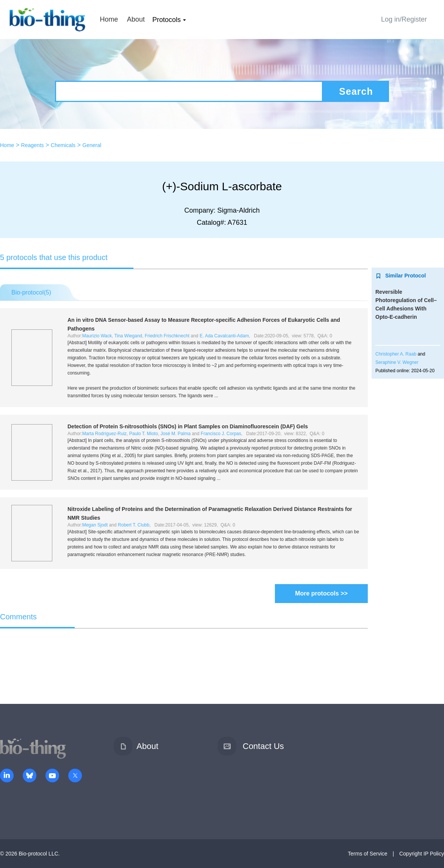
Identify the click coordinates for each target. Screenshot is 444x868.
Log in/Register (404, 19)
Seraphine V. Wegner (397, 362)
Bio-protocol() (31, 292)
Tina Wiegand (128, 336)
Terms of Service (367, 854)
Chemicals (63, 145)
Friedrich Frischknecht (167, 336)
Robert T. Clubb (134, 525)
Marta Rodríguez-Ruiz (104, 434)
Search (356, 91)
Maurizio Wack (97, 336)
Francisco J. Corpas (221, 434)
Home (109, 19)
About (136, 19)
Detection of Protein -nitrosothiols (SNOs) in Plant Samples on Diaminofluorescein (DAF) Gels (188, 426)
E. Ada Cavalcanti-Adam (224, 336)
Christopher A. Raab (396, 354)
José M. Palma (175, 434)
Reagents (33, 145)
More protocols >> (321, 593)
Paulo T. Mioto (144, 434)
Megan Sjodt (95, 525)
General (92, 145)
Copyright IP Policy (422, 854)
